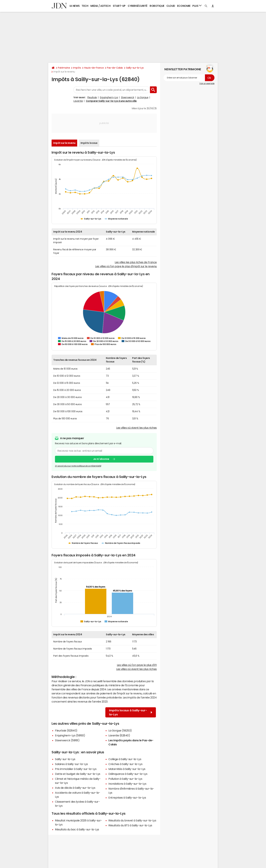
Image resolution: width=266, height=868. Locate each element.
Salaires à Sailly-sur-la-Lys (71, 764)
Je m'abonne (101, 459)
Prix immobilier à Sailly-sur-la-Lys (76, 769)
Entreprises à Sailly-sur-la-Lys (127, 798)
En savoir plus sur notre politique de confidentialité (78, 466)
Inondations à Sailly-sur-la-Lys (127, 784)
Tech (85, 6)
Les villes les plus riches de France (136, 262)
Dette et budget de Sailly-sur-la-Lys (78, 774)
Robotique (157, 6)
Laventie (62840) (119, 735)
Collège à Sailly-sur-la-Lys (125, 759)
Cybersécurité (138, 6)
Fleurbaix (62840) (66, 730)
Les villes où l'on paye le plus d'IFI (137, 665)
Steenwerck (127, 97)
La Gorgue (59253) (120, 730)
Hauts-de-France (94, 68)
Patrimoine (64, 68)
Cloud (171, 6)
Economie (184, 6)
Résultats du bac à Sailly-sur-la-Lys (77, 829)
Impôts (77, 68)
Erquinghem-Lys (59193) (70, 735)
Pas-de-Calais (115, 68)
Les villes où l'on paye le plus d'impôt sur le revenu (126, 266)
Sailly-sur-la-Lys (135, 68)
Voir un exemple (207, 83)
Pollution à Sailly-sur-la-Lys (125, 779)
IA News (75, 6)
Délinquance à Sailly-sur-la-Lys (128, 774)
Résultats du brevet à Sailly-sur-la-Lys (132, 820)
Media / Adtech (100, 6)
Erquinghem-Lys (109, 97)
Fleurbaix (92, 97)
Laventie (78, 101)
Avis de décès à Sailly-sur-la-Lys (75, 788)
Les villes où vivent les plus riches (136, 428)
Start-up (119, 6)
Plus (197, 6)
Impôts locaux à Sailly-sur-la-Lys (131, 712)
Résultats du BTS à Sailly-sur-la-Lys (130, 825)
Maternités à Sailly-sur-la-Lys (127, 769)
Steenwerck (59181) (67, 740)
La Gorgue (143, 97)
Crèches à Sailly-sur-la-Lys (125, 764)
